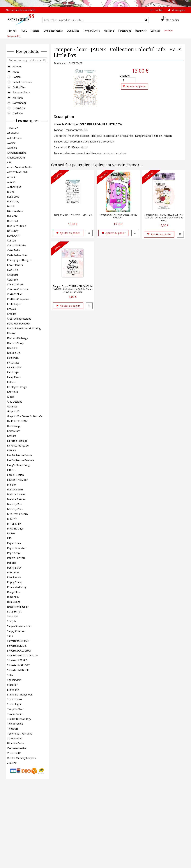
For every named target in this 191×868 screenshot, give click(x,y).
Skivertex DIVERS (17, 646)
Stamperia (13, 690)
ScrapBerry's (14, 612)
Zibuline (12, 763)
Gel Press (12, 392)
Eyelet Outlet (14, 367)
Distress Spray (15, 343)
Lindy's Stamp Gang (18, 465)
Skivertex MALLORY (18, 665)
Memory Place (15, 509)
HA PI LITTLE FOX (17, 421)
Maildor (12, 485)
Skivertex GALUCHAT (19, 651)
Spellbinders (14, 680)
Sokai (10, 675)
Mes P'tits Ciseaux (18, 514)
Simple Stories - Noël (19, 626)
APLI (10, 162)
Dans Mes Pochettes (19, 324)
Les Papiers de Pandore (21, 460)
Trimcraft (13, 729)
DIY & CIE (12, 348)
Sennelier (13, 616)
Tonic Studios (15, 724)
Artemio (12, 177)
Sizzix (10, 636)
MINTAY (12, 519)
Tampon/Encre (21, 92)
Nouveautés (14, 36)
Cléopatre (13, 275)
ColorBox (12, 280)
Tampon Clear (15, 709)
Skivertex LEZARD (17, 660)
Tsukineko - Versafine (20, 734)
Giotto (11, 397)
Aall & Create (14, 138)
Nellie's (11, 533)
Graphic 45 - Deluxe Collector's (25, 416)
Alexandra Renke (17, 153)
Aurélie (11, 182)
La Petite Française (18, 446)
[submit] (146, 20)
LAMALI (12, 450)
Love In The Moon (18, 480)
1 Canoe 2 (13, 128)
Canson (11, 241)
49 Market (13, 133)
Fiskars (11, 382)
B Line (11, 192)
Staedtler (12, 685)
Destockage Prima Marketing (24, 328)
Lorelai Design (15, 475)
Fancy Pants (14, 377)
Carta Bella (13, 250)
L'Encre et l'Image (17, 441)
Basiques (18, 113)
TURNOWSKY (15, 738)
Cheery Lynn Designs (19, 260)
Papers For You (16, 558)
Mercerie (18, 98)
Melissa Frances (16, 499)
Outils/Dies (19, 87)
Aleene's (12, 148)
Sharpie (12, 621)
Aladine (11, 143)
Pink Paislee (14, 577)
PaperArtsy (14, 553)
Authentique (14, 187)
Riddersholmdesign (18, 607)
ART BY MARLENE (17, 172)
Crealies (12, 314)
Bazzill (11, 206)
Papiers (17, 77)
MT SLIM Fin (14, 524)
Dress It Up (14, 353)
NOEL (16, 72)
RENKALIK (13, 597)
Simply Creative (16, 631)
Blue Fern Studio (17, 226)
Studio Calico (14, 699)
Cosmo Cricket (15, 285)
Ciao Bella (13, 270)
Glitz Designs (15, 402)
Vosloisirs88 (14, 753)
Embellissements (22, 82)
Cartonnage (20, 103)
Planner (17, 67)
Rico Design (14, 602)
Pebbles (12, 563)
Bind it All (12, 221)
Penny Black (14, 568)
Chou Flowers (15, 265)
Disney (11, 333)
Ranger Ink (13, 592)
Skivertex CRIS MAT (18, 641)
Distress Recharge (18, 338)
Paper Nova (14, 543)
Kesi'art (11, 436)
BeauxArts (19, 108)
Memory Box (14, 504)
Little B (11, 470)
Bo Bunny (13, 231)
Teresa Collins (15, 714)
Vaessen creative (17, 748)
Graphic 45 (13, 411)
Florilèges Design (17, 387)
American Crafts (16, 158)
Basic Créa (13, 197)
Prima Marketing (17, 587)
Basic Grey (13, 202)
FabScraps (13, 372)
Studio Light (14, 704)
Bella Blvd (13, 216)
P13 (9, 538)
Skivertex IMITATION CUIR (22, 656)
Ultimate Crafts (16, 743)
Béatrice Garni (15, 211)
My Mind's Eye (15, 529)
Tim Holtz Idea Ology (19, 719)
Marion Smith (15, 490)
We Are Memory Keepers (21, 758)
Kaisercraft (13, 431)
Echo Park (13, 358)
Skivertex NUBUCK (18, 670)
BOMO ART (14, 236)
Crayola (11, 309)
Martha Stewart (16, 494)
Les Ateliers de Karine (19, 455)
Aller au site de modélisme (20, 10)
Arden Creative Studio (20, 167)
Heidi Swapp (14, 426)
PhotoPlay (13, 573)
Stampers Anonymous (20, 695)
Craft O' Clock (15, 294)
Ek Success (13, 363)
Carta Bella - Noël (17, 255)
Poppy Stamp (15, 582)
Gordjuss (12, 407)
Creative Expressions (19, 319)
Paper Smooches (17, 548)
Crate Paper (14, 304)
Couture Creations (18, 289)
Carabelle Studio (17, 245)
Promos (169, 31)
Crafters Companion (19, 299)
